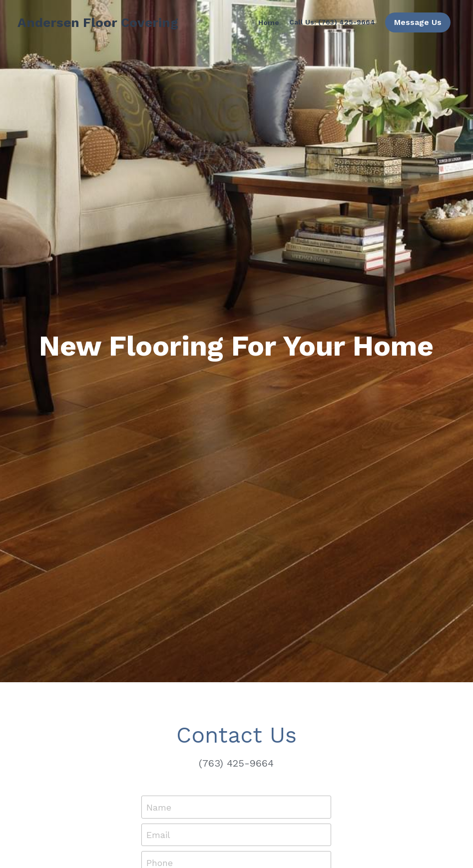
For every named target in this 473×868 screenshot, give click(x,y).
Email (158, 835)
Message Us (418, 22)
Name (159, 807)
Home (269, 22)
